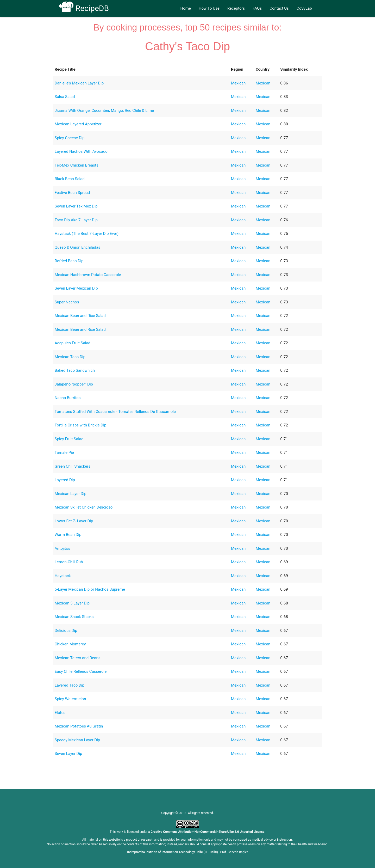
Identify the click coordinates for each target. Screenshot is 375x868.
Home (185, 8)
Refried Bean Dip (69, 261)
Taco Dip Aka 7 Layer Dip (76, 220)
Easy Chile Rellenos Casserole (81, 671)
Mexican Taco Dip (70, 357)
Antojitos (63, 548)
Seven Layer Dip (68, 754)
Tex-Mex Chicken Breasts (77, 165)
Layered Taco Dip (70, 685)
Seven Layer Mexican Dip (76, 288)
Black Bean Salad (70, 179)
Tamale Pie (64, 453)
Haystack (63, 576)
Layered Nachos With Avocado (81, 151)
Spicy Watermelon (70, 699)
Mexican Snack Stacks (74, 617)
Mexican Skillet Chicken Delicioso (84, 507)
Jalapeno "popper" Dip (74, 384)
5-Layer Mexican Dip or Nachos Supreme (90, 589)
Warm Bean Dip (68, 535)
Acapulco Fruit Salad (73, 343)
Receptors (236, 8)
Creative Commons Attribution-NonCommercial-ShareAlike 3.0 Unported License (208, 832)
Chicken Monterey (70, 644)
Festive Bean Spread (72, 193)
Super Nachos (67, 302)
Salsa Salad (65, 97)
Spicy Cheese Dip (70, 138)
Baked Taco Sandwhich (75, 370)
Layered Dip (65, 480)
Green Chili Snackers (73, 466)
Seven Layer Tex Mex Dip (76, 206)
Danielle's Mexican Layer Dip (79, 83)
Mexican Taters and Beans (78, 658)
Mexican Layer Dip (71, 494)
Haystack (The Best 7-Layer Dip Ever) (87, 234)
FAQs (257, 8)
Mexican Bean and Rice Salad (80, 316)
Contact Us (279, 8)
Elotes (60, 713)
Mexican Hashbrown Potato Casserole (88, 275)
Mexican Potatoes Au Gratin (79, 726)
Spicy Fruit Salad (69, 439)
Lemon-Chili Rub (69, 562)
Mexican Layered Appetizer (78, 124)
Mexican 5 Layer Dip (72, 603)
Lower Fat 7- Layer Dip (74, 521)
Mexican (238, 83)
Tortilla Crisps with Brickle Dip (81, 425)
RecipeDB (84, 8)
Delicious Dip (66, 631)
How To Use (209, 8)
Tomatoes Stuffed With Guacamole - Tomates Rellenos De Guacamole (115, 412)
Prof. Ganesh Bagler (234, 852)
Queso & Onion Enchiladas (77, 247)
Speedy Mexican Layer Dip (77, 740)
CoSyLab (304, 8)
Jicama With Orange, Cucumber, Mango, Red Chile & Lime (104, 111)
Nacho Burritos (68, 398)
